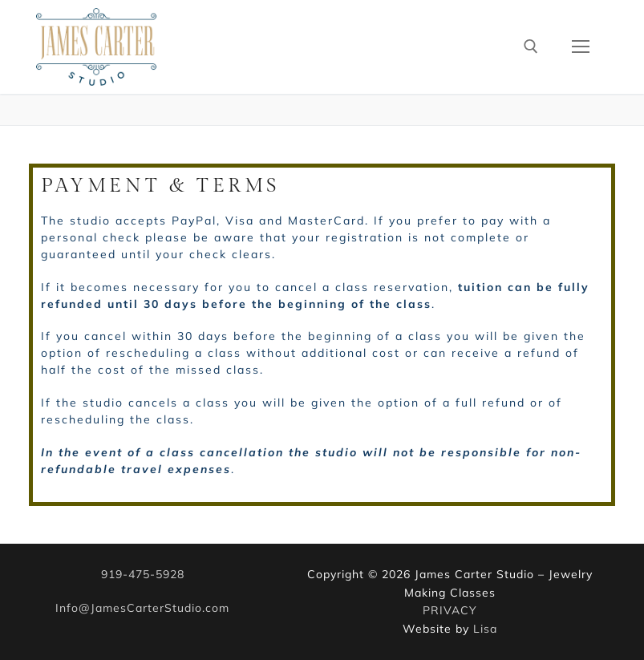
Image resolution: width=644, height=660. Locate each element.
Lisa (485, 629)
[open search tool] (531, 47)
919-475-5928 (143, 574)
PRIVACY (450, 610)
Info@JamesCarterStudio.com (142, 608)
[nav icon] (580, 47)
